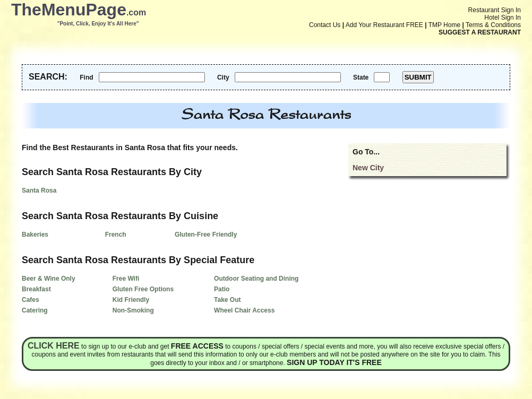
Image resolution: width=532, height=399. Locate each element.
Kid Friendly (131, 300)
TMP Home (444, 25)
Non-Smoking (133, 310)
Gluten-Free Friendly (206, 235)
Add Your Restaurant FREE (384, 25)
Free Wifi (126, 279)
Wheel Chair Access (244, 310)
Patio (222, 289)
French (116, 235)
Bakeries (35, 235)
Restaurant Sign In (495, 10)
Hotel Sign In (503, 18)
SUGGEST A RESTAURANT (480, 32)
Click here (54, 346)
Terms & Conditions (493, 25)
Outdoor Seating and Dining (256, 279)
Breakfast (36, 289)
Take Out (227, 300)
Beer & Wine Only (49, 279)
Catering (35, 310)
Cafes (31, 300)
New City (368, 168)
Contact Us (325, 25)
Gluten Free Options (143, 289)
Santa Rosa (39, 190)
